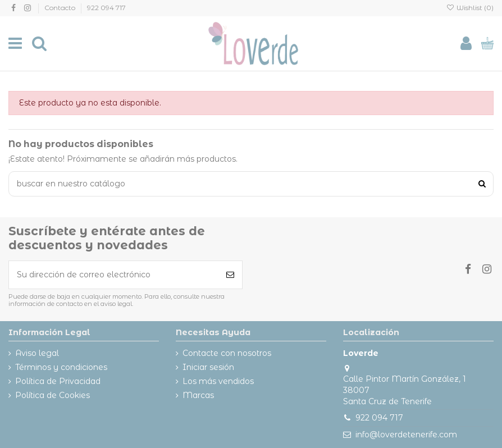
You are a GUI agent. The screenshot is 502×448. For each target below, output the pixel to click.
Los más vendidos (218, 381)
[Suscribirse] (230, 275)
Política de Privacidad (58, 381)
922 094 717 (106, 8)
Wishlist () (470, 8)
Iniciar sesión (208, 367)
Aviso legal (37, 353)
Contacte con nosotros (227, 353)
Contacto (61, 8)
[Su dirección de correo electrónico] (114, 275)
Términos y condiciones (61, 367)
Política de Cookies (53, 395)
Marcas (198, 395)
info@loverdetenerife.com (406, 435)
